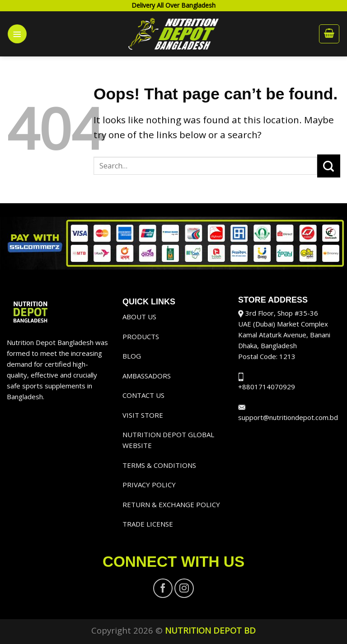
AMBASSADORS (147, 376)
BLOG (132, 356)
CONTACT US (143, 395)
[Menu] (17, 34)
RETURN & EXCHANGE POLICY (171, 504)
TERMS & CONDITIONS (159, 465)
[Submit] (329, 166)
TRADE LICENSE (148, 524)
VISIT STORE (143, 415)
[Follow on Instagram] (184, 588)
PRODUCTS (141, 336)
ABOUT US (139, 317)
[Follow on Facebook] (163, 588)
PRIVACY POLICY (149, 485)
